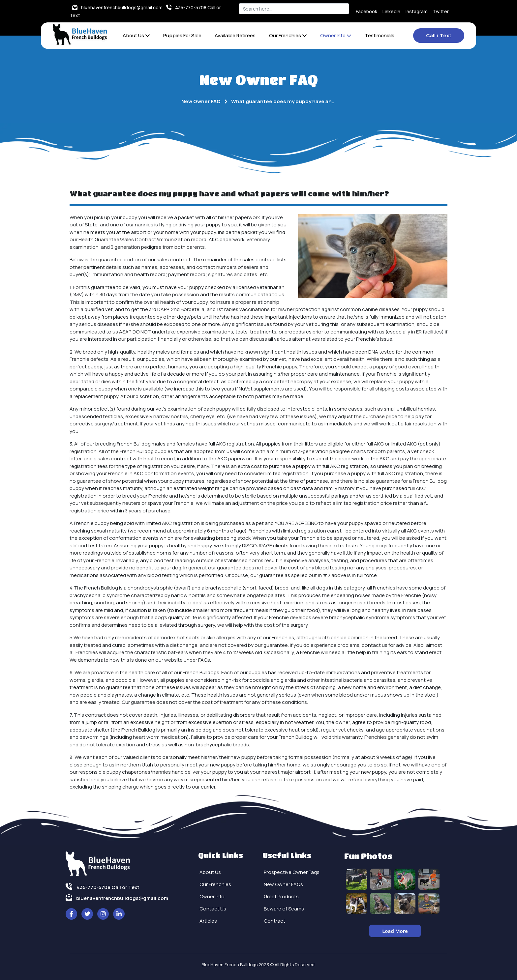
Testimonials (380, 35)
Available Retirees (235, 35)
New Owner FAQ (201, 101)
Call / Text (439, 35)
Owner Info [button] (336, 35)
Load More (395, 931)
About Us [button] (136, 35)
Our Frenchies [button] (288, 35)
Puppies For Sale (182, 35)
